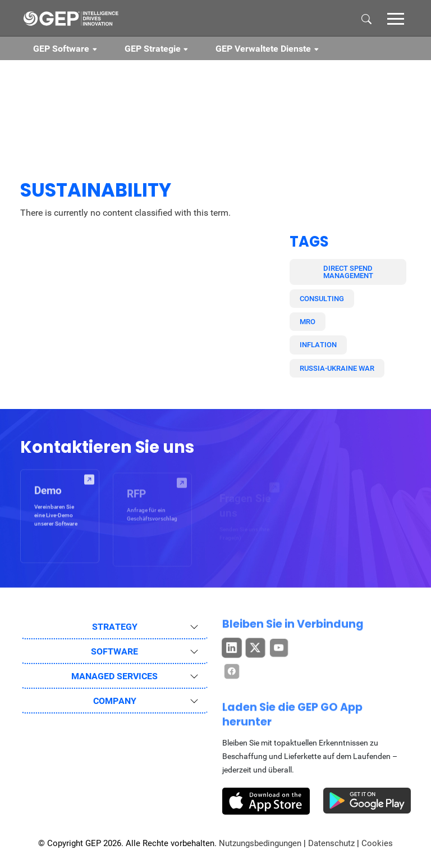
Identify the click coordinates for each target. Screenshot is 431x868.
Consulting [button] (322, 299)
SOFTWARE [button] (114, 651)
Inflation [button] (318, 345)
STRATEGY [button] (115, 627)
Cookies (377, 843)
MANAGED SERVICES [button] (114, 676)
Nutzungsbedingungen (260, 843)
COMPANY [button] (115, 701)
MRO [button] (308, 322)
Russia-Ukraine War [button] (337, 368)
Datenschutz (331, 843)
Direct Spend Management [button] (348, 272)
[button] (396, 18)
